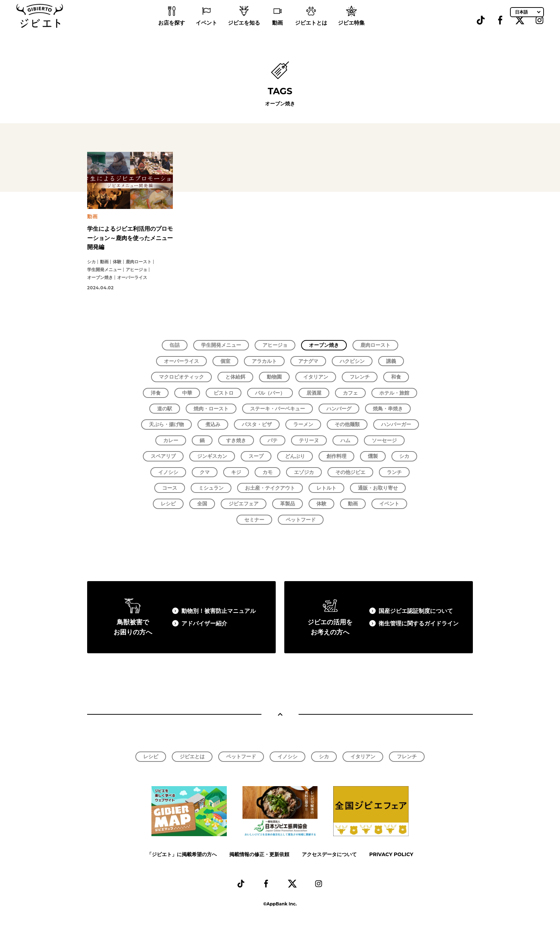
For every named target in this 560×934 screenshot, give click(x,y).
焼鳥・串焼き (388, 409)
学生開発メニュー (221, 345)
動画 (277, 32)
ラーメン (303, 424)
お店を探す (172, 32)
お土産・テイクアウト (270, 488)
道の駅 (165, 409)
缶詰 (175, 345)
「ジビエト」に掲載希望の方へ (182, 854)
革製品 (287, 504)
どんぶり (295, 456)
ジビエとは (192, 756)
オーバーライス (181, 361)
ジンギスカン (212, 456)
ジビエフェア (244, 504)
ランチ (394, 472)
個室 (225, 361)
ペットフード (301, 520)
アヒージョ (275, 345)
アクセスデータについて (329, 854)
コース (170, 488)
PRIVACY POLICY (391, 854)
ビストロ (224, 393)
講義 (391, 361)
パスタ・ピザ (257, 424)
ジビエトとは (311, 32)
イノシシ (168, 472)
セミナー (254, 520)
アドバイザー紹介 (204, 623)
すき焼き (236, 440)
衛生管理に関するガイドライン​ (419, 623)
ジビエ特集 (351, 32)
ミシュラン (211, 488)
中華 (187, 393)
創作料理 (336, 456)
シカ (404, 456)
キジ (236, 472)
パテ (272, 440)
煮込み (213, 424)
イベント (206, 32)
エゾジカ (304, 472)
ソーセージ (384, 440)
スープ (256, 456)
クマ (205, 472)
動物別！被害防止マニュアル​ (219, 611)
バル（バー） (270, 393)
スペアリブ (163, 456)
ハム (345, 440)
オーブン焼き (324, 345)
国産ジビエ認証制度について (416, 611)
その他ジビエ (350, 472)
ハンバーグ (339, 409)
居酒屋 (314, 393)
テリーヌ (309, 440)
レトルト (326, 488)
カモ (267, 472)
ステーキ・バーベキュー (277, 409)
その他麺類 (347, 424)
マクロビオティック (181, 377)
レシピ (168, 504)
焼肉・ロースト (211, 409)
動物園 (274, 377)
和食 (396, 377)
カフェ (350, 393)
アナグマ (308, 361)
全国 (202, 504)
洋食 (156, 393)
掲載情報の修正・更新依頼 (259, 854)
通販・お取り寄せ (378, 488)
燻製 (373, 456)
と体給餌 (235, 377)
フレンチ (360, 377)
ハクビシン (352, 361)
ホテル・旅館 (394, 393)
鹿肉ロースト (375, 345)
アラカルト (264, 361)
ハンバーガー (396, 424)
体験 (321, 504)
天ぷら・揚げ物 (166, 424)
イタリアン (316, 377)
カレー (171, 440)
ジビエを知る (244, 32)
